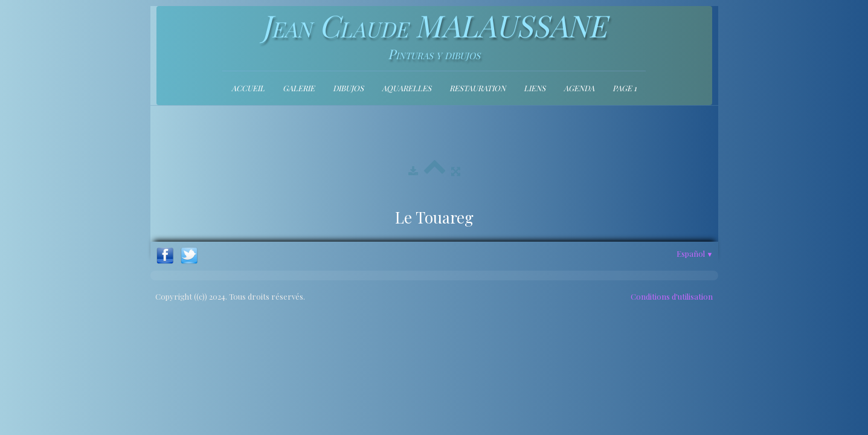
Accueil (248, 88)
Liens (535, 88)
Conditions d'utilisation (672, 296)
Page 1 (625, 88)
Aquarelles (407, 88)
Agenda (579, 88)
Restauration (477, 88)
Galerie (299, 88)
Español (695, 253)
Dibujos (348, 88)
